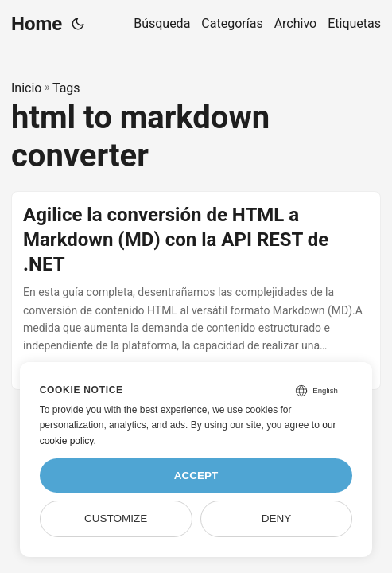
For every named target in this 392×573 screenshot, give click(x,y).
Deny (277, 518)
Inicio (26, 88)
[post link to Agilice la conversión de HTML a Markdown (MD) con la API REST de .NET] (196, 290)
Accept (196, 476)
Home (37, 24)
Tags (66, 88)
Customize (116, 518)
